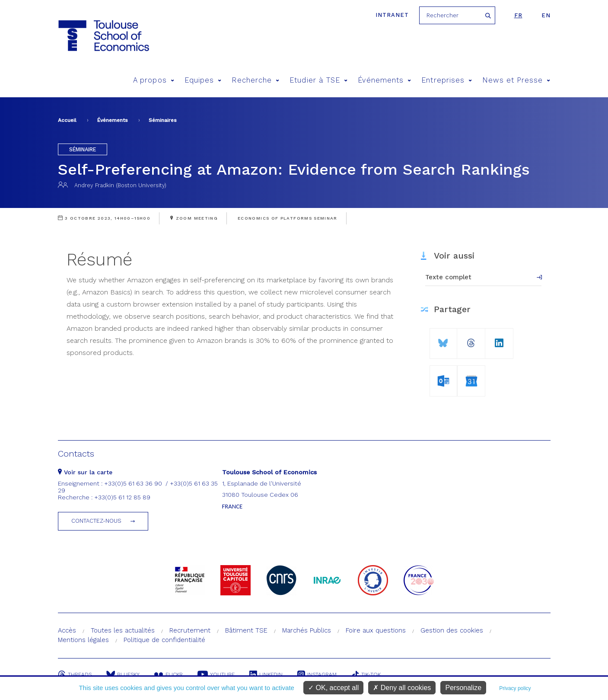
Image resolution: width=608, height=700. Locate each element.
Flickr (169, 674)
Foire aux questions (376, 630)
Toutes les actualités (123, 630)
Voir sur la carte (85, 472)
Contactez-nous (96, 521)
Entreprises (447, 80)
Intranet (392, 15)
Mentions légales (83, 640)
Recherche (255, 80)
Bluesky (123, 674)
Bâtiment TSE (246, 630)
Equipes (203, 80)
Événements (384, 80)
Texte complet (448, 277)
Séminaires (163, 120)
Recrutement (190, 630)
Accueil (67, 120)
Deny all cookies (402, 688)
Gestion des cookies (452, 630)
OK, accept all (333, 688)
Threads (75, 674)
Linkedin (266, 674)
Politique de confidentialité (164, 640)
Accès (67, 630)
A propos (154, 80)
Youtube (216, 674)
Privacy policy (515, 688)
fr (518, 15)
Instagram (317, 674)
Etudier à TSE (318, 80)
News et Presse (516, 80)
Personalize (463, 688)
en (546, 15)
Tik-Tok (366, 674)
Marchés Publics (307, 630)
